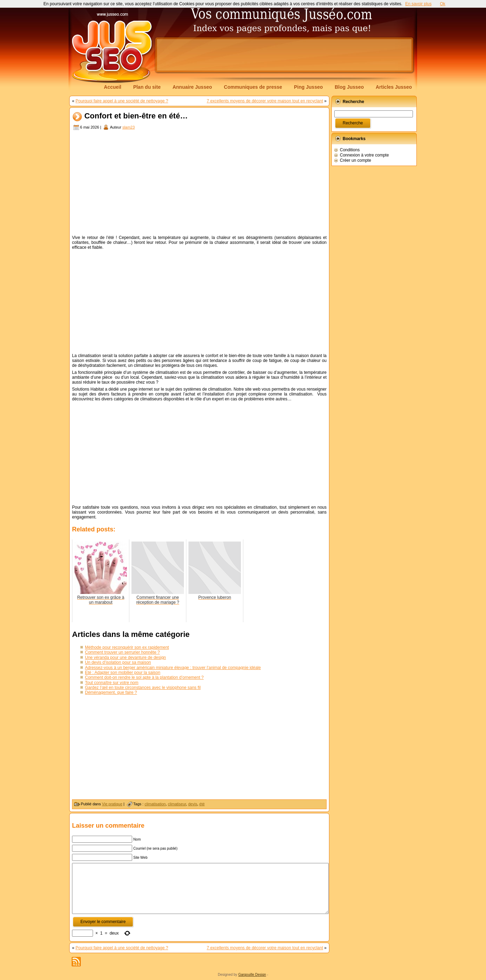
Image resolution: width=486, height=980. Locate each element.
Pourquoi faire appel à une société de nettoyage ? (122, 101)
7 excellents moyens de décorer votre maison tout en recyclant (265, 101)
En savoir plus (418, 4)
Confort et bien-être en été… (136, 116)
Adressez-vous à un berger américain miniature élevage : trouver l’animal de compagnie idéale (173, 668)
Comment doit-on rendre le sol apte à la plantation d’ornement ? (144, 677)
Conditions (350, 150)
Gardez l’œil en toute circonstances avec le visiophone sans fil (143, 688)
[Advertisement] (284, 55)
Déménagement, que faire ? (111, 692)
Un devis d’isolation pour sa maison (118, 662)
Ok (442, 4)
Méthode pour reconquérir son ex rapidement (127, 647)
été (202, 804)
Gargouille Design (252, 975)
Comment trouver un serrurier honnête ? (122, 652)
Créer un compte (355, 160)
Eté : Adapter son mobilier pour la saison (123, 673)
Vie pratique (112, 804)
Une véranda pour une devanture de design (126, 658)
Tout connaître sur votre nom (112, 683)
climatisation (155, 804)
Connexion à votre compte (364, 155)
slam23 (128, 127)
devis (193, 804)
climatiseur (177, 804)
